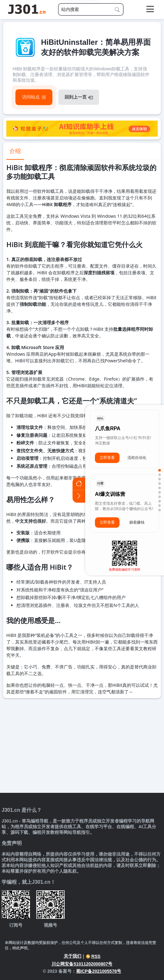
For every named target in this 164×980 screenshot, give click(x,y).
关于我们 (73, 956)
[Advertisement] (82, 745)
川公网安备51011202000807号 (82, 964)
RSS (93, 956)
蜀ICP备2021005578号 (99, 971)
